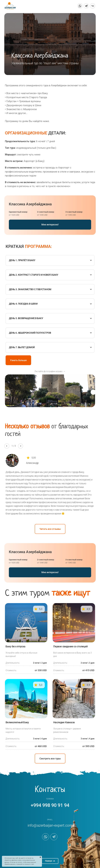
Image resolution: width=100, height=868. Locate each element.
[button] (93, 392)
